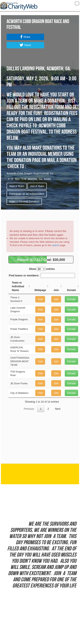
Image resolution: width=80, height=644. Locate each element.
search (55, 245)
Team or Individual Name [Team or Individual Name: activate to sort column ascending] (18, 286)
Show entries (42, 269)
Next (58, 409)
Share (25, 37)
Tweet (25, 45)
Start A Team (17, 186)
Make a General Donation (24, 201)
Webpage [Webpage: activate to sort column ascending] (40, 290)
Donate (71, 299)
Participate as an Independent (27, 194)
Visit (40, 299)
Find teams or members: (42, 275)
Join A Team (37, 186)
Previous (29, 409)
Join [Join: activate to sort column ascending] (56, 290)
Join (56, 299)
